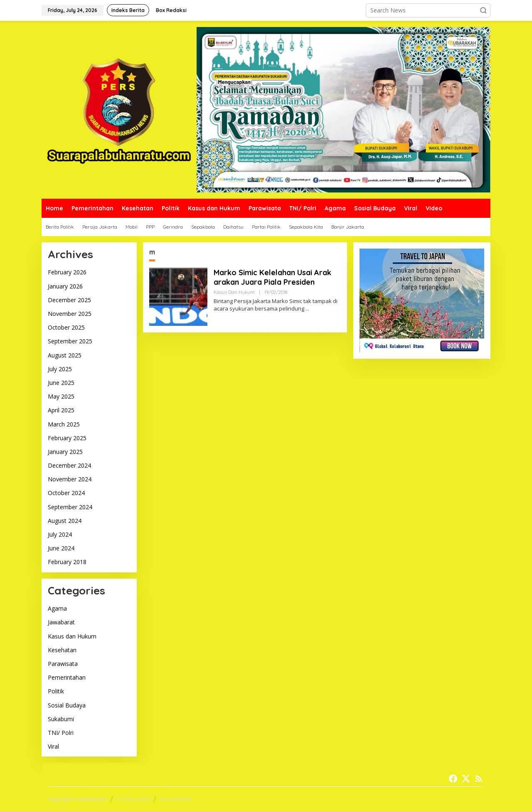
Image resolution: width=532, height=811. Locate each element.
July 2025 (60, 369)
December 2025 (69, 300)
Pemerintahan (67, 677)
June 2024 (61, 548)
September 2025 (70, 341)
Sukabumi (61, 719)
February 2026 (67, 272)
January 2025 (65, 452)
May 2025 (61, 396)
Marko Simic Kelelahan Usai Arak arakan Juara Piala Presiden (272, 277)
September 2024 (70, 507)
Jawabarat (61, 622)
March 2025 (64, 424)
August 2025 (65, 355)
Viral (53, 746)
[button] (483, 10)
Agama (57, 608)
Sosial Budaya (67, 705)
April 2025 (61, 410)
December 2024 (69, 465)
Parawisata (63, 664)
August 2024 (65, 521)
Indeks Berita (133, 799)
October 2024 (66, 493)
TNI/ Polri (61, 733)
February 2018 (67, 562)
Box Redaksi (176, 799)
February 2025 (67, 438)
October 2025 (66, 327)
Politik (56, 691)
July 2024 (60, 534)
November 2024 (70, 479)
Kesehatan (62, 650)
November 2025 (70, 314)
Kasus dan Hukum (72, 636)
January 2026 (65, 286)
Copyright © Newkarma (77, 799)
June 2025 (61, 383)
